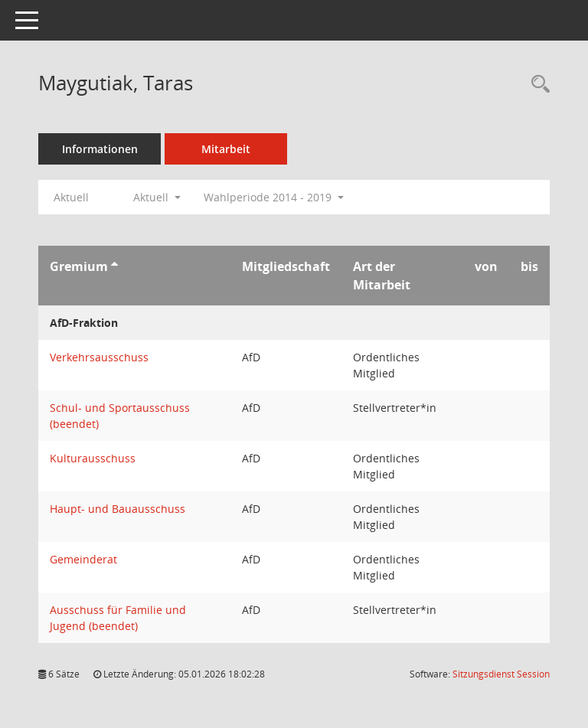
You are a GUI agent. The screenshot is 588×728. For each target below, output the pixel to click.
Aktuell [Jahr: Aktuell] (71, 197)
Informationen (100, 149)
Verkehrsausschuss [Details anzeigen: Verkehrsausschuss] (99, 357)
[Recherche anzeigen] (537, 85)
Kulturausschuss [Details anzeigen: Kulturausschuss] (93, 458)
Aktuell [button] (157, 197)
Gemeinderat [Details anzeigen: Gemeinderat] (83, 559)
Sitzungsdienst (501, 674)
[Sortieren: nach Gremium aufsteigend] (114, 266)
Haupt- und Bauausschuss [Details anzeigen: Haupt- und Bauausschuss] (118, 509)
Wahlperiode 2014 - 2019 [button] (274, 197)
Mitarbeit (226, 149)
